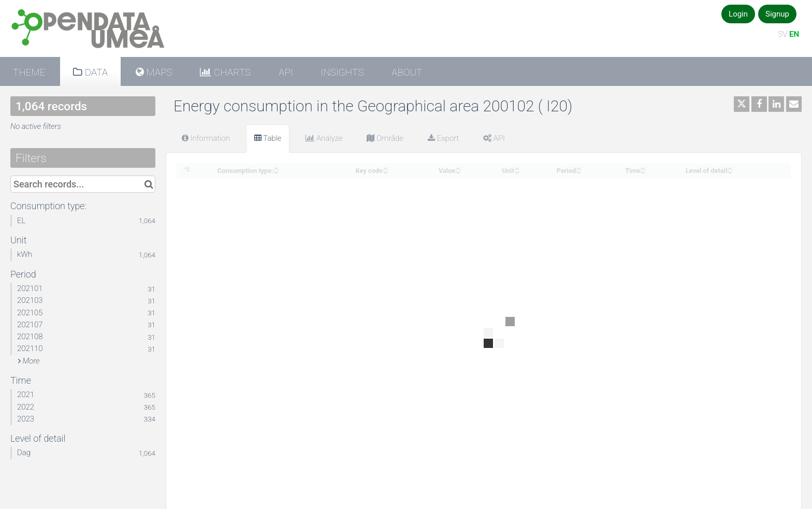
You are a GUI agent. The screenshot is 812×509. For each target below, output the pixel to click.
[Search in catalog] (149, 184)
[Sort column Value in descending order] (458, 171)
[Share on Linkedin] (776, 104)
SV (782, 34)
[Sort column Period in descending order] (578, 171)
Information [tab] (206, 138)
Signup (777, 14)
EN (794, 34)
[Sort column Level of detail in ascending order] (730, 168)
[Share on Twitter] (742, 104)
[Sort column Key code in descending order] (385, 171)
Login (738, 14)
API (286, 72)
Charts (231, 72)
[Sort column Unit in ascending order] (517, 168)
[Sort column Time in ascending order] (643, 168)
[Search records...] (83, 184)
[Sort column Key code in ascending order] (385, 168)
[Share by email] (794, 104)
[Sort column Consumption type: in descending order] (276, 171)
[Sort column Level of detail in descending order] (730, 171)
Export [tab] (443, 138)
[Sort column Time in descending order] (643, 171)
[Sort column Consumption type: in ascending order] (276, 168)
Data (95, 72)
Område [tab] (385, 138)
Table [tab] (268, 138)
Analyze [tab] (324, 138)
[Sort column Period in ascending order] (578, 168)
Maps (158, 72)
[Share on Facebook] (759, 104)
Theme (29, 72)
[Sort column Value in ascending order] (458, 168)
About (407, 72)
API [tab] (494, 138)
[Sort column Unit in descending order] (517, 171)
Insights (342, 72)
